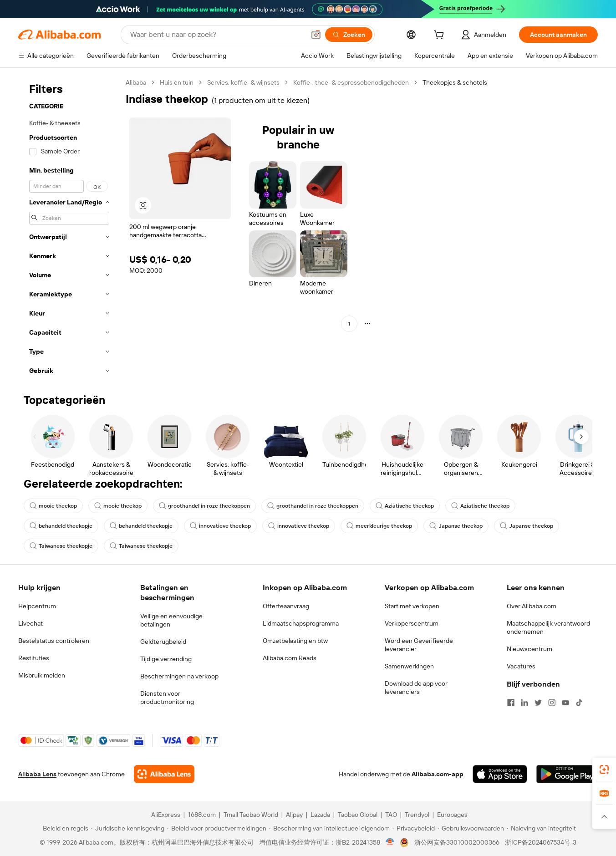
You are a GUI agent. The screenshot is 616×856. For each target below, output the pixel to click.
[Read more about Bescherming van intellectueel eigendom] (329, 828)
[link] (604, 769)
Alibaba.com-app (438, 774)
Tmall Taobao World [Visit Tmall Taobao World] (251, 815)
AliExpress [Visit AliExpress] (166, 815)
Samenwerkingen (409, 666)
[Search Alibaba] (217, 35)
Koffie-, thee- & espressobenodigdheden (351, 82)
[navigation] (69, 229)
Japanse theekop (456, 526)
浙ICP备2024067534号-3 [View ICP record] (541, 842)
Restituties (34, 658)
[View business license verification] (390, 842)
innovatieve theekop (220, 526)
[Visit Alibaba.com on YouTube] (565, 703)
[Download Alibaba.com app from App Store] (500, 774)
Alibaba (136, 82)
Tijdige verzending (166, 659)
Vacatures (521, 666)
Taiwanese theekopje (61, 546)
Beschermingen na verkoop (179, 676)
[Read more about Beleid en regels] (64, 828)
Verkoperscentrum (412, 623)
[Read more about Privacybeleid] (414, 828)
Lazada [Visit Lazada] (320, 815)
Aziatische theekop (405, 506)
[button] (316, 35)
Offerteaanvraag (286, 606)
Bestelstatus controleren (54, 641)
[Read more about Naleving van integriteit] (541, 828)
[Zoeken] (349, 35)
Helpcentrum (37, 606)
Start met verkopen (412, 606)
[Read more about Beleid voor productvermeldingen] (217, 828)
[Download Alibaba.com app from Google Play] (567, 774)
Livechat (31, 623)
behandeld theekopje (61, 526)
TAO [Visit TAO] (391, 815)
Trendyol (417, 815)
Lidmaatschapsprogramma (301, 623)
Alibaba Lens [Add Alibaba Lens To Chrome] (37, 774)
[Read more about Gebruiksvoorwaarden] (471, 828)
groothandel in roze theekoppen (204, 506)
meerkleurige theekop (379, 526)
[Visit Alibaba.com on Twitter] (538, 703)
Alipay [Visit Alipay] (294, 815)
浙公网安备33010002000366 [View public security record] (457, 842)
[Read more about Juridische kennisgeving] (128, 828)
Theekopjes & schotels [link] (455, 82)
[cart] (441, 36)
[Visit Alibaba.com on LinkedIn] (524, 703)
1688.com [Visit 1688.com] (202, 815)
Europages (452, 815)
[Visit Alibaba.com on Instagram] (552, 703)
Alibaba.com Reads (290, 658)
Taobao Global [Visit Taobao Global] (358, 815)
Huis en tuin (177, 82)
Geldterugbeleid (163, 642)
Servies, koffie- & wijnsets (243, 82)
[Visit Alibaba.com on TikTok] (579, 703)
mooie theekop (53, 506)
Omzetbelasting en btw (295, 641)
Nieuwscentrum (529, 649)
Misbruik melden (42, 675)
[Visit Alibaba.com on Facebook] (511, 703)
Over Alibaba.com (532, 606)
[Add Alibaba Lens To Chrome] (164, 774)
